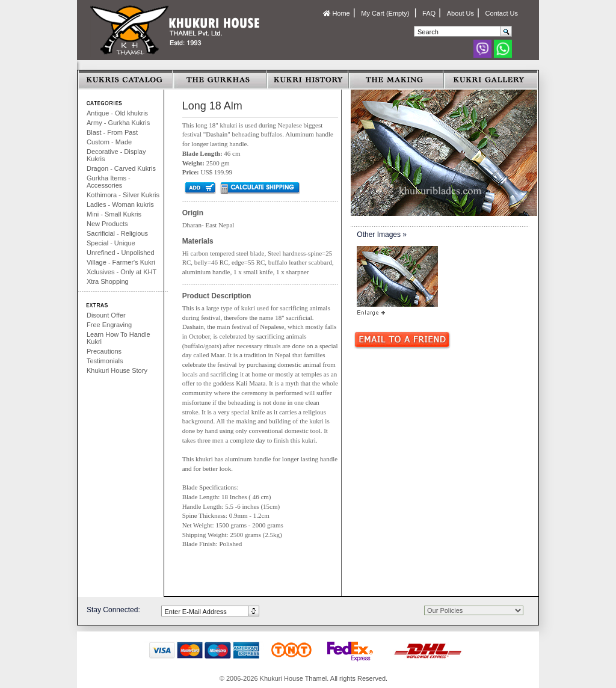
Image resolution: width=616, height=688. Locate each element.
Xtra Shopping (108, 281)
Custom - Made (109, 142)
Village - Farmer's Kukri (121, 262)
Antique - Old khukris (117, 113)
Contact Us (502, 13)
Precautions (104, 351)
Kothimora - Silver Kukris (123, 195)
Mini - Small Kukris (114, 214)
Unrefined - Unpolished (121, 253)
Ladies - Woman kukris (120, 204)
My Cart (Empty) (386, 13)
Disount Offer (106, 315)
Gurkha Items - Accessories (109, 182)
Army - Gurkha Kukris (118, 123)
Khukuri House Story (117, 370)
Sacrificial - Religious (117, 233)
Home (336, 13)
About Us (460, 13)
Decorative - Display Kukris (116, 155)
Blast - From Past (112, 132)
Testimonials (105, 361)
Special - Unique (111, 243)
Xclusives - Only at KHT (122, 272)
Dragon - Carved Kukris (121, 168)
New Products (107, 224)
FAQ (429, 13)
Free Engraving (109, 325)
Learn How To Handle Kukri (119, 338)
